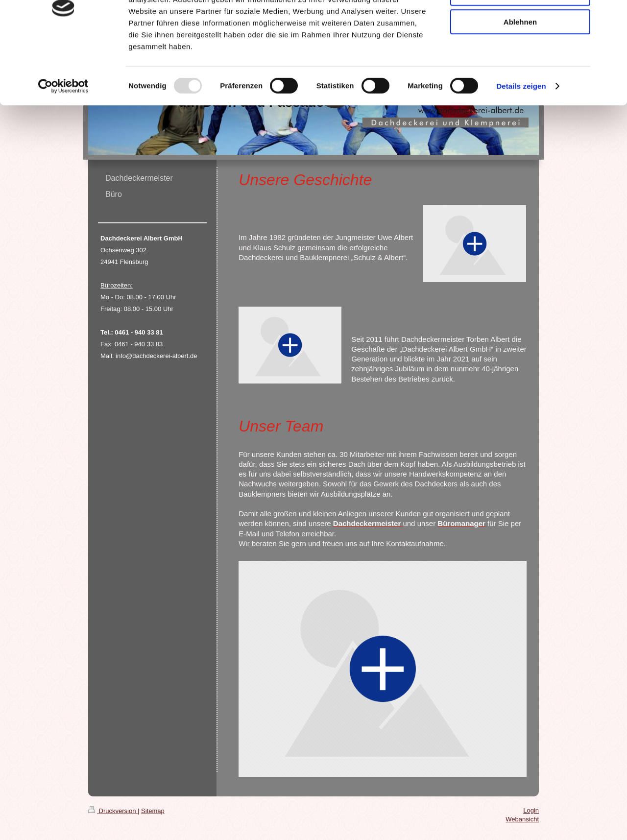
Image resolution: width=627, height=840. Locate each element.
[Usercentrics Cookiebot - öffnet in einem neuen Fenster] (63, 146)
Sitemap (153, 811)
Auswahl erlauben (520, 53)
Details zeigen (521, 146)
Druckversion (113, 811)
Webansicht (522, 819)
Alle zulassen (520, 24)
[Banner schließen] (612, 15)
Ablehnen (520, 82)
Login (531, 810)
